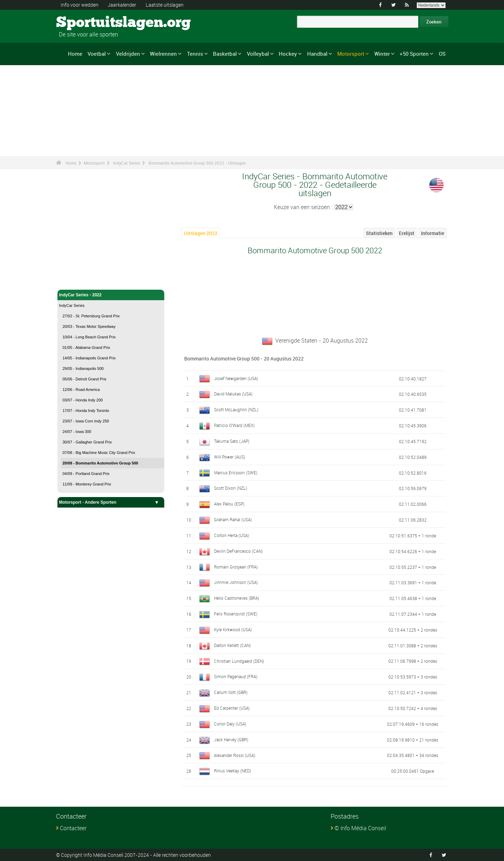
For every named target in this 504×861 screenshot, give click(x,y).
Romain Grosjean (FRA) (236, 567)
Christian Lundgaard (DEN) (239, 661)
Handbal (317, 54)
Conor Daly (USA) (230, 724)
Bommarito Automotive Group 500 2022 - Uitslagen (197, 163)
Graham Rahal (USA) (233, 519)
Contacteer (73, 828)
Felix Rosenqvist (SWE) (236, 614)
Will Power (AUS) (230, 457)
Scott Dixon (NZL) (231, 488)
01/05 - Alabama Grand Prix (87, 347)
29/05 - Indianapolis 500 (83, 368)
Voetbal (97, 54)
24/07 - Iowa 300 (77, 432)
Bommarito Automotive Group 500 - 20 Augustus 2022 (244, 359)
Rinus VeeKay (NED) (233, 771)
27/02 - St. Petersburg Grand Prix (91, 316)
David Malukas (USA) (233, 394)
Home (75, 54)
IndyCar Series (127, 163)
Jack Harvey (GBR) (231, 739)
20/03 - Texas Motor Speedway (89, 326)
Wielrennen (163, 54)
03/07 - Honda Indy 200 (83, 400)
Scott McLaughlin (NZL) (236, 409)
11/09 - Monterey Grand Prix (87, 484)
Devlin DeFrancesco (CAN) (238, 551)
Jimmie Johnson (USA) (236, 582)
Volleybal (258, 54)
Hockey (288, 54)
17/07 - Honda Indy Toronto (86, 411)
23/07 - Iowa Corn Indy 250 (86, 421)
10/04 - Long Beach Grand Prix (89, 337)
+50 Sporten (414, 54)
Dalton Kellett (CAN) (232, 645)
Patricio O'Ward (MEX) (234, 425)
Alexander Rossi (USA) (235, 755)
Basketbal (225, 54)
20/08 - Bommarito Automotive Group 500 (101, 463)
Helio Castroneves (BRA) (237, 598)
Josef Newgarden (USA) (236, 378)
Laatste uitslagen (165, 5)
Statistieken (379, 233)
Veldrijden (128, 54)
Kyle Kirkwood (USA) (233, 629)
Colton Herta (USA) (232, 535)
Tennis (195, 54)
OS (442, 54)
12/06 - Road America (81, 390)
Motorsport (351, 54)
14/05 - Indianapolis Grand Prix (89, 358)
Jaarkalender (122, 5)
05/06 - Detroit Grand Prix (85, 379)
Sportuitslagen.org (82, 23)
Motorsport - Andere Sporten (111, 502)
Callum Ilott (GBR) (231, 692)
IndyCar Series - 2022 (111, 295)
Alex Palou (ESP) (229, 504)
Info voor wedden (80, 5)
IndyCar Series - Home (82, 280)
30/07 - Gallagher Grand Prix (87, 442)
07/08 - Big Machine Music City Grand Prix (99, 453)
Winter (382, 54)
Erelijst (407, 233)
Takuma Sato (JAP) (232, 441)
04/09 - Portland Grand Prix (86, 474)
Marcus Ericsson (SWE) (236, 473)
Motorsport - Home (78, 269)
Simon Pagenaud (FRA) (236, 676)
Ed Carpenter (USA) (232, 708)
